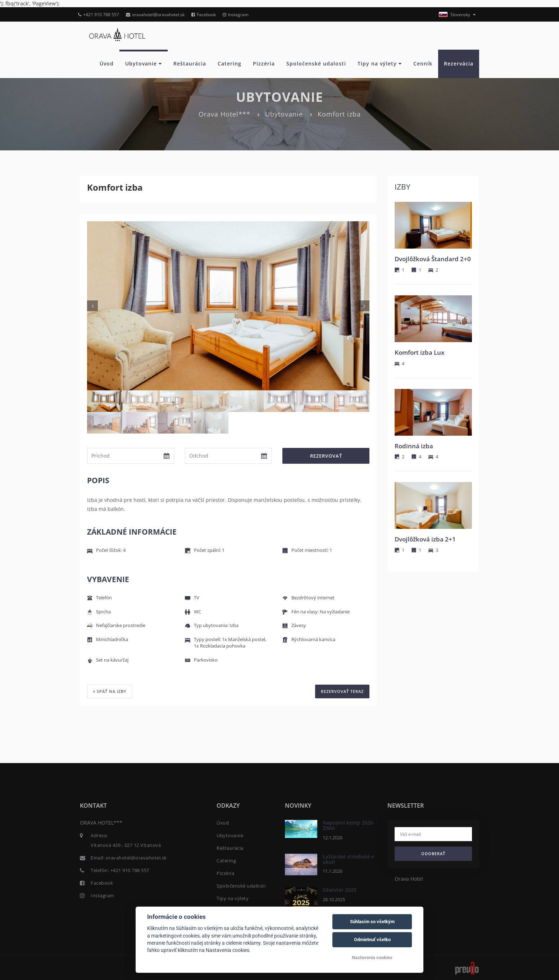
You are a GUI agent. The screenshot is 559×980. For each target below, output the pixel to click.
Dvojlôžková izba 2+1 (425, 539)
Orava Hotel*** (224, 114)
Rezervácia (459, 63)
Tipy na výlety (380, 63)
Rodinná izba (414, 446)
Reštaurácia (190, 63)
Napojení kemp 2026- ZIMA (349, 825)
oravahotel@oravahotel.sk (155, 15)
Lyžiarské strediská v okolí (348, 859)
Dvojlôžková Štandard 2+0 (433, 259)
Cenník (423, 63)
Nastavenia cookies (372, 958)
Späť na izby (110, 691)
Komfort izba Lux (419, 352)
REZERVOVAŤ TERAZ (342, 691)
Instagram (236, 15)
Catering (229, 63)
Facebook (204, 15)
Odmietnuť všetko (372, 940)
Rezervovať (326, 456)
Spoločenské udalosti (316, 63)
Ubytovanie (144, 63)
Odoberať (433, 854)
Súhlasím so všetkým (372, 922)
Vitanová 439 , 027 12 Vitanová (126, 845)
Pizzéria (264, 63)
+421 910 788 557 (99, 15)
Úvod (107, 63)
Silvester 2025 (340, 890)
